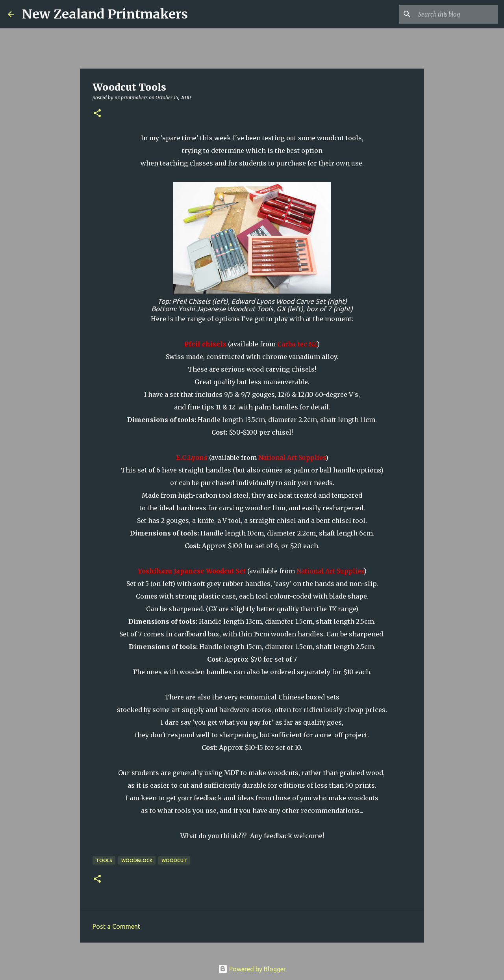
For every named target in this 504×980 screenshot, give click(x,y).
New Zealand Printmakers (105, 14)
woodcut (174, 860)
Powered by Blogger (252, 969)
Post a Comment (116, 926)
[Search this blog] (456, 14)
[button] (97, 114)
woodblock (137, 860)
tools (104, 860)
